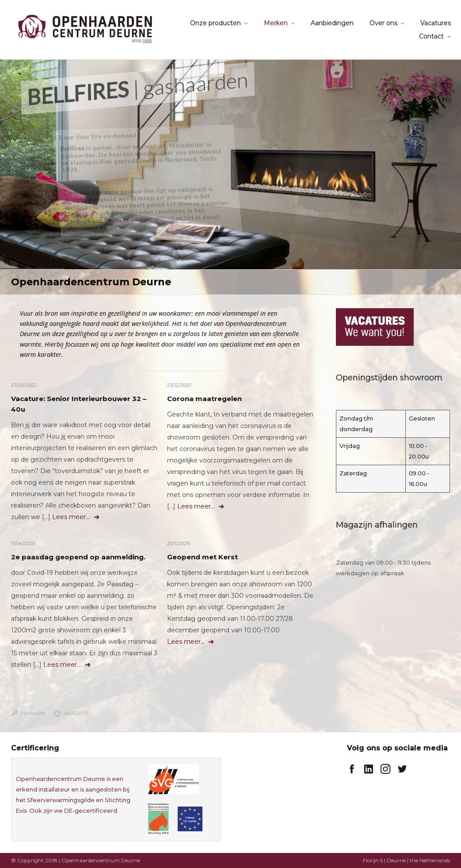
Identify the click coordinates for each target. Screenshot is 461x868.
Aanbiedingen (332, 23)
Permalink (28, 713)
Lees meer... (76, 517)
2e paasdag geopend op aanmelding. (78, 557)
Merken (276, 23)
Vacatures (436, 23)
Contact (431, 36)
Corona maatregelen (204, 399)
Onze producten (215, 23)
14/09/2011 (71, 713)
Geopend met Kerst (202, 557)
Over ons (383, 23)
